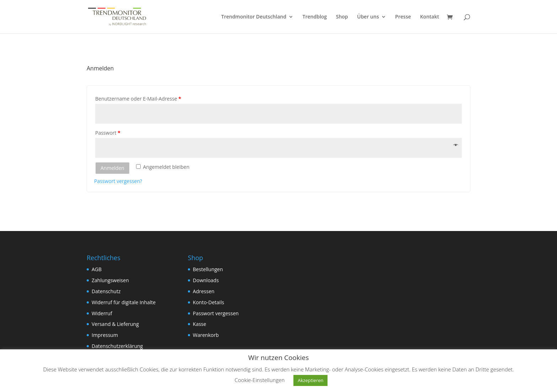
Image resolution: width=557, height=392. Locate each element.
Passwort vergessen (216, 313)
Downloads (206, 280)
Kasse (200, 324)
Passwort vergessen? (118, 181)
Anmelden (112, 168)
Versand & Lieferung (115, 324)
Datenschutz (106, 291)
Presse (403, 17)
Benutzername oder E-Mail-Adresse (138, 99)
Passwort (108, 133)
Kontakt (429, 17)
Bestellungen (208, 269)
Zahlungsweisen (110, 280)
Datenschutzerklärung (117, 346)
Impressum (105, 335)
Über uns (368, 17)
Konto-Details (209, 302)
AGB (97, 269)
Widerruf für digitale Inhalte (124, 302)
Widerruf (102, 313)
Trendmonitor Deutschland (254, 17)
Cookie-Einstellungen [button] (260, 380)
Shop (342, 17)
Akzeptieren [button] (310, 380)
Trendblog (315, 17)
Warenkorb (206, 335)
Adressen (204, 291)
